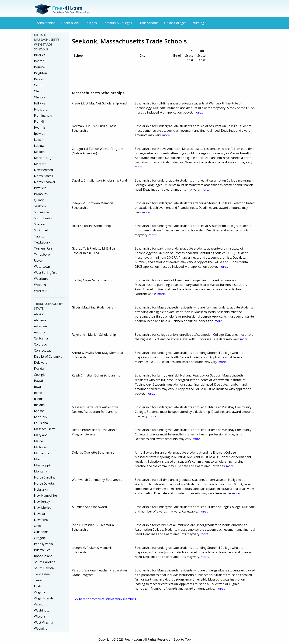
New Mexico (43, 508)
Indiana (39, 405)
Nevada (39, 514)
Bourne (39, 67)
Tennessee (42, 574)
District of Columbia (48, 356)
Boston (39, 61)
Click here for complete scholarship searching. (104, 599)
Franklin (40, 121)
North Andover (45, 182)
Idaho (38, 393)
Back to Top (182, 639)
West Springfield (46, 273)
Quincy (39, 200)
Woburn (40, 285)
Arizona (40, 332)
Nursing (198, 23)
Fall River (40, 103)
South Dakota (44, 568)
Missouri (40, 459)
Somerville (41, 212)
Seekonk (40, 206)
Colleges (91, 23)
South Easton (44, 218)
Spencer (40, 224)
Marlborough (44, 158)
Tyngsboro (42, 254)
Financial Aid (70, 23)
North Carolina (45, 477)
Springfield (42, 230)
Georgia (40, 375)
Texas (38, 580)
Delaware (41, 363)
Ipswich (39, 134)
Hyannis (40, 128)
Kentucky (41, 417)
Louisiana (41, 423)
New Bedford (43, 170)
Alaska (39, 314)
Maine (38, 441)
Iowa (37, 387)
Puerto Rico (42, 550)
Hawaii (39, 381)
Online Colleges (175, 23)
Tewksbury (42, 242)
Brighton (40, 73)
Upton (39, 261)
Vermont (40, 604)
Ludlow (39, 146)
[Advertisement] (141, 76)
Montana (41, 471)
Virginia (40, 592)
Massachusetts (45, 429)
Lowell (39, 140)
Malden (39, 152)
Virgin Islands (44, 598)
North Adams (43, 176)
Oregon (40, 538)
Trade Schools (148, 23)
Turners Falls (43, 248)
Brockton (41, 79)
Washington (43, 610)
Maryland (41, 435)
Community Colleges (117, 23)
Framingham (43, 115)
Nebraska (41, 489)
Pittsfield (40, 188)
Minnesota (42, 453)
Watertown (42, 267)
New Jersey (42, 502)
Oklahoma (41, 532)
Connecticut (42, 350)
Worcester (41, 291)
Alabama (40, 320)
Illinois (39, 399)
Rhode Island (43, 556)
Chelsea (40, 97)
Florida (39, 369)
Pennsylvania (43, 544)
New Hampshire (45, 496)
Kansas (39, 411)
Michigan (41, 447)
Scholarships (46, 23)
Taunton (40, 236)
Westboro (41, 279)
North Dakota (44, 483)
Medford (40, 164)
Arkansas (41, 326)
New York (41, 520)
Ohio (37, 526)
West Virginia (43, 622)
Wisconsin (41, 616)
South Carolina (45, 562)
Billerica (40, 55)
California (41, 338)
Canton (39, 85)
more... (198, 112)
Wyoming (41, 629)
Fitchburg (41, 109)
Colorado (41, 344)
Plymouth (41, 194)
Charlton (40, 91)
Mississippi (42, 465)
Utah (38, 586)
